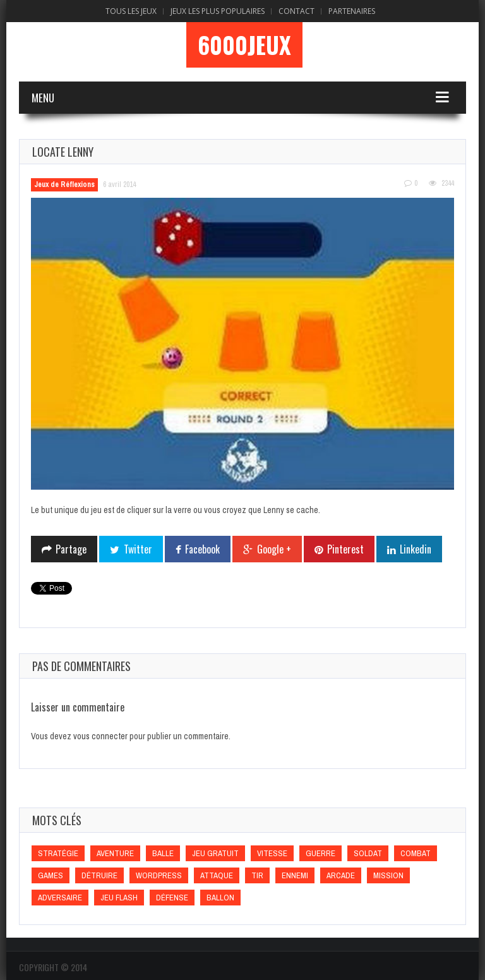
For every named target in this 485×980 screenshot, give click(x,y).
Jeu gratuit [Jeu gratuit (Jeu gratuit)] (215, 853)
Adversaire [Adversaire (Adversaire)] (60, 898)
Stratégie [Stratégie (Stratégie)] (58, 853)
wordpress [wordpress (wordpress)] (159, 875)
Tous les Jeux (131, 11)
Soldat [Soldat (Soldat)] (368, 853)
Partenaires (352, 11)
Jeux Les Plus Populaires (218, 11)
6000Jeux (244, 45)
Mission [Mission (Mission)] (388, 875)
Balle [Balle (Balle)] (163, 853)
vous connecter (100, 736)
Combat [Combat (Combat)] (416, 853)
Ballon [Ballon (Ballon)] (220, 898)
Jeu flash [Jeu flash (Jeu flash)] (119, 898)
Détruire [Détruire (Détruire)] (99, 875)
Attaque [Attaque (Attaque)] (217, 875)
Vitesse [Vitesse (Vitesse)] (272, 853)
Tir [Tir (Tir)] (257, 875)
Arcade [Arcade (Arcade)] (341, 875)
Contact (296, 11)
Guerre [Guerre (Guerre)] (320, 853)
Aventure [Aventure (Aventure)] (115, 853)
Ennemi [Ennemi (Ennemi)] (295, 875)
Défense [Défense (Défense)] (172, 898)
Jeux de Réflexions (64, 185)
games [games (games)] (51, 875)
